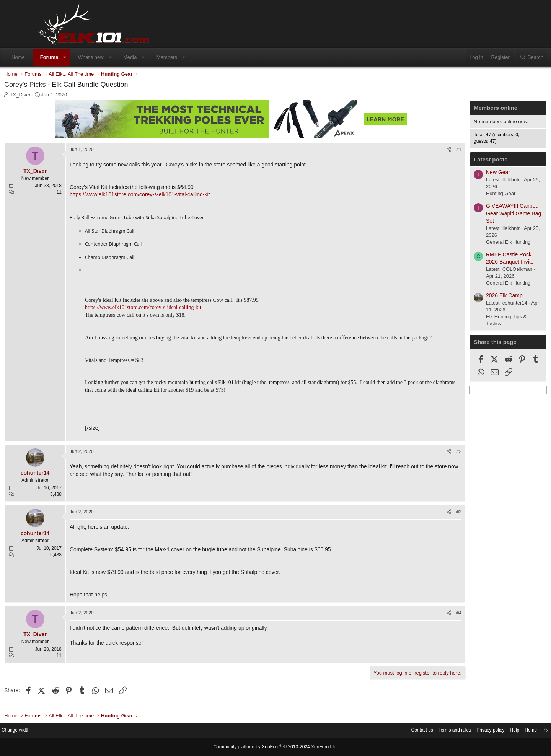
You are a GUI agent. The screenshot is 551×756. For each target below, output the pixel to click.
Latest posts (454, 161)
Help (473, 731)
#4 (423, 622)
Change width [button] (57, 731)
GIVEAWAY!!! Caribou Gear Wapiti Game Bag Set (477, 215)
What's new (125, 57)
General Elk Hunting (472, 244)
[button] (99, 57)
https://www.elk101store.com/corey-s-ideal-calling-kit (179, 309)
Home (53, 57)
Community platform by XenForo (275, 747)
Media (164, 57)
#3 (423, 521)
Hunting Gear (464, 195)
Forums (84, 57)
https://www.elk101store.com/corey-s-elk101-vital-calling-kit (176, 196)
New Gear (462, 174)
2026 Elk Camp (468, 297)
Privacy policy (447, 731)
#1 (423, 152)
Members (201, 57)
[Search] (497, 57)
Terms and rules (408, 731)
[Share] (413, 152)
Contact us (373, 731)
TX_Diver (57, 97)
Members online (459, 110)
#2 (423, 461)
